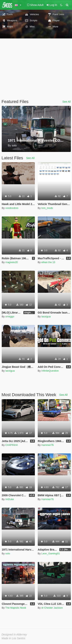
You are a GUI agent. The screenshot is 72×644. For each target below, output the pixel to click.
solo (8, 553)
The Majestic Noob (16, 608)
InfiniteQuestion (50, 371)
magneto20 (12, 262)
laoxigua (46, 316)
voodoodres (12, 208)
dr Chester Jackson (52, 608)
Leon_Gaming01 (51, 553)
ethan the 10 (48, 262)
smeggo (10, 316)
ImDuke (10, 499)
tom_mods (47, 208)
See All (66, 102)
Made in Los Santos (13, 638)
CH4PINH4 (11, 445)
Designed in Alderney (14, 634)
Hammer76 (47, 445)
